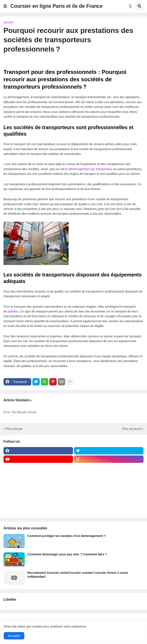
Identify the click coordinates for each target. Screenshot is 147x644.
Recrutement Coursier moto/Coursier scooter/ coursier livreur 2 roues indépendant (78, 575)
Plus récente (14, 429)
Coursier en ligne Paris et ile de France (56, 6)
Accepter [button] (14, 636)
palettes (13, 311)
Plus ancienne (132, 429)
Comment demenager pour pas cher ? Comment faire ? (67, 554)
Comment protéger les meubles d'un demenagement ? (67, 536)
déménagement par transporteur (90, 169)
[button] (5, 6)
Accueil (8, 22)
